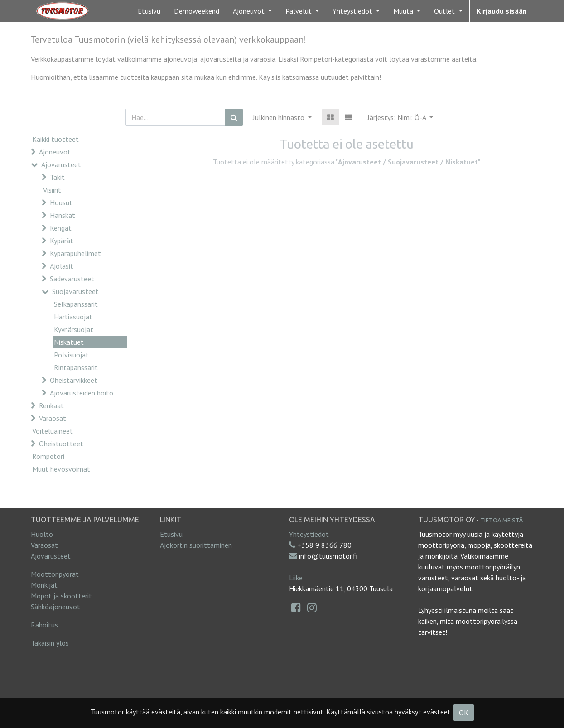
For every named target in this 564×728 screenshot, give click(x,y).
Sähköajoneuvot (55, 607)
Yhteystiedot (309, 534)
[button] (400, 117)
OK (464, 713)
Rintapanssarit (76, 367)
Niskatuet (69, 342)
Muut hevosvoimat (61, 469)
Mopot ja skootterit (61, 596)
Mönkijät (44, 585)
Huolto (42, 534)
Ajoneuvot (55, 152)
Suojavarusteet (75, 291)
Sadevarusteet (72, 279)
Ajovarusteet (61, 164)
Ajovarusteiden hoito (82, 393)
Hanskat (63, 215)
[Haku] (234, 117)
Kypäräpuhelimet (75, 253)
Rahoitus (44, 625)
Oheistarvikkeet (74, 380)
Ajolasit (62, 266)
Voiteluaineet (53, 431)
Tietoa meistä (501, 520)
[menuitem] (149, 11)
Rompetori (48, 456)
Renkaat (51, 405)
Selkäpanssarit (76, 304)
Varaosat (53, 418)
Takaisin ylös (50, 643)
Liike (296, 578)
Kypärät (62, 241)
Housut (61, 202)
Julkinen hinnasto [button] (280, 117)
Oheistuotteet (61, 444)
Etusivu (171, 534)
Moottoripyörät (55, 574)
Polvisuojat (71, 355)
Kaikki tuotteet (55, 139)
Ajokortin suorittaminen (196, 545)
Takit (57, 177)
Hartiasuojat (73, 317)
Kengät (61, 228)
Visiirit (52, 190)
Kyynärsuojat (74, 329)
